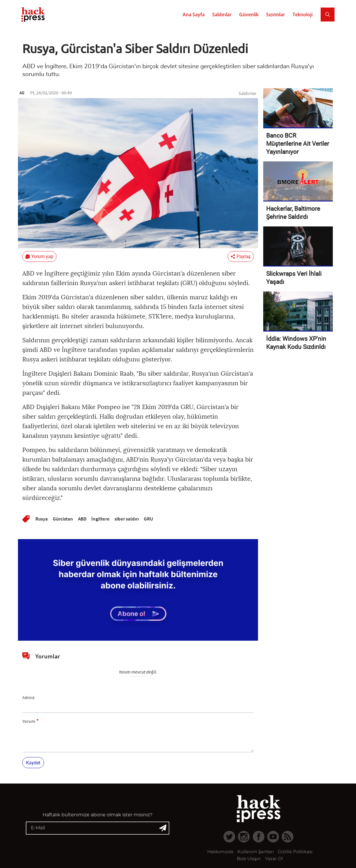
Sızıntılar (276, 15)
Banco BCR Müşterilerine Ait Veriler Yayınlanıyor (298, 143)
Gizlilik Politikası (295, 852)
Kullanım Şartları (256, 852)
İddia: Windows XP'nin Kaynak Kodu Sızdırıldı (296, 343)
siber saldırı (127, 519)
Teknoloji (303, 15)
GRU (148, 519)
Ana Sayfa (194, 15)
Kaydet (33, 763)
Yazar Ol (274, 859)
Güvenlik (249, 15)
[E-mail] (98, 828)
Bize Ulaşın (249, 859)
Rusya (42, 519)
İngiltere (100, 519)
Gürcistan (63, 519)
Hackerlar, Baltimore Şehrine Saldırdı (293, 213)
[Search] (328, 15)
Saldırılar (222, 15)
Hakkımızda (220, 852)
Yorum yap (42, 256)
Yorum (29, 721)
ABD (82, 519)
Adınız (28, 697)
